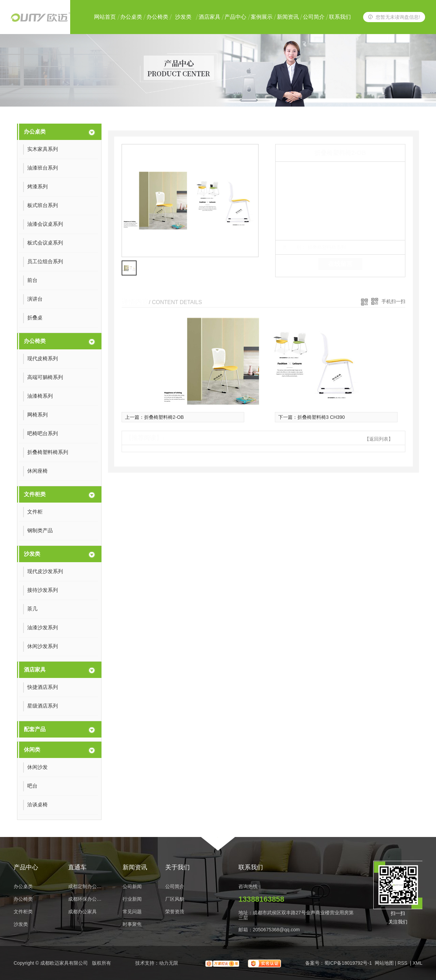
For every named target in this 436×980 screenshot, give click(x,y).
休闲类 (32, 750)
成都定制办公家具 (87, 887)
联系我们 (340, 17)
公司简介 (314, 17)
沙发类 (183, 17)
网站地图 (384, 963)
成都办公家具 (82, 912)
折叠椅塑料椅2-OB (164, 417)
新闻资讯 (288, 17)
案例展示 (262, 17)
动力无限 (169, 963)
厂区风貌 (175, 899)
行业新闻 (132, 899)
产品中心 (235, 17)
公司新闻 (132, 887)
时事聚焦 (132, 924)
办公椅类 (157, 17)
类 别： (294, 247)
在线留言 (340, 264)
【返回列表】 (379, 439)
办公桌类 (131, 17)
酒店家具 (209, 17)
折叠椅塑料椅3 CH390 (321, 417)
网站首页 (105, 17)
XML (417, 963)
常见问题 (132, 912)
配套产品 (35, 729)
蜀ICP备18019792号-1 (348, 963)
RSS (403, 963)
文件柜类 (35, 494)
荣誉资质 (175, 912)
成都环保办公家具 (87, 899)
